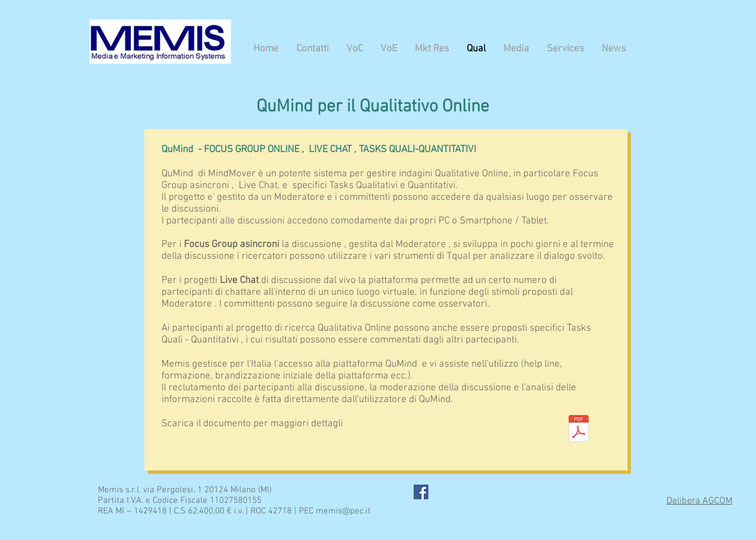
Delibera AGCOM (699, 501)
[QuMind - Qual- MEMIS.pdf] (579, 430)
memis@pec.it (343, 511)
